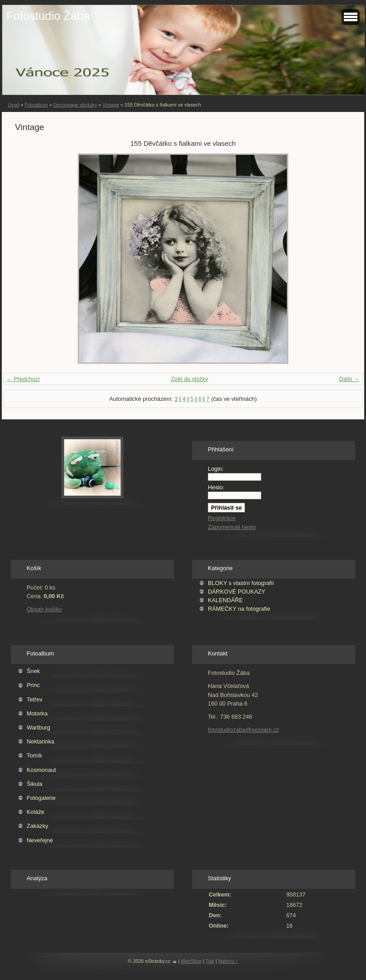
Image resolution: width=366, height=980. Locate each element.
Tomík (34, 755)
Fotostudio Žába (48, 16)
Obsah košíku (44, 609)
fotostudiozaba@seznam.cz (243, 730)
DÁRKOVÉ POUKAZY (237, 592)
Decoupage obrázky (75, 105)
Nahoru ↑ (228, 961)
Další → (349, 379)
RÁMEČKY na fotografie (239, 609)
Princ (33, 685)
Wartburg (38, 727)
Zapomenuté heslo (232, 527)
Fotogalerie (41, 798)
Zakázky (38, 826)
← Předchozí (23, 379)
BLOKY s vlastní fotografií (241, 583)
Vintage (111, 105)
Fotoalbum (36, 105)
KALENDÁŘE (225, 600)
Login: (216, 469)
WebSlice (191, 961)
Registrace (222, 518)
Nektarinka (40, 741)
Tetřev (35, 699)
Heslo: (216, 487)
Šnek (33, 671)
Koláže (35, 812)
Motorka (37, 713)
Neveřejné (40, 840)
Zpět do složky (190, 379)
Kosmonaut (41, 770)
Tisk (210, 961)
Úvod (13, 105)
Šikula (35, 784)
